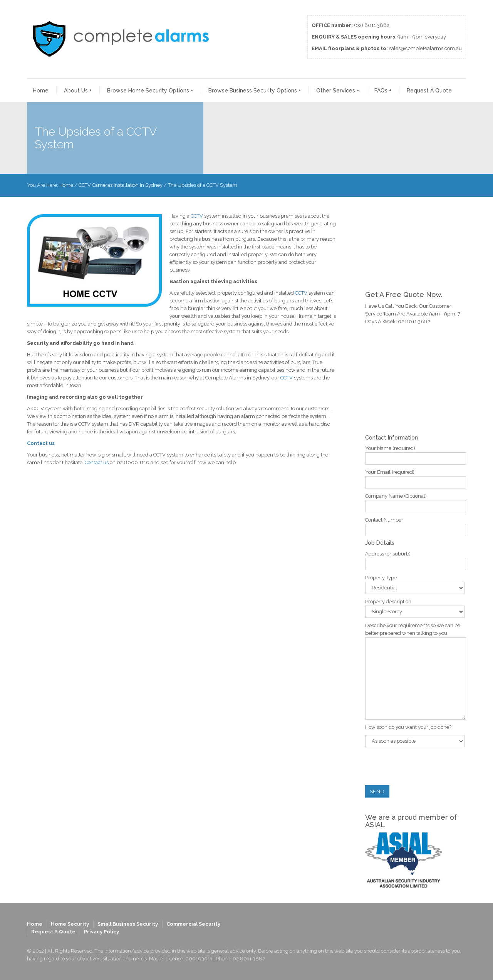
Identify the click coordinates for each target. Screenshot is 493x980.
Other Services (338, 91)
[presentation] (424, 766)
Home (41, 91)
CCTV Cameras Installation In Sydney (121, 185)
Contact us (41, 443)
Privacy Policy (101, 932)
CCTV (197, 216)
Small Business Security (128, 924)
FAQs (383, 91)
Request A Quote (429, 91)
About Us (78, 91)
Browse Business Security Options (255, 91)
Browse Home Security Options (150, 91)
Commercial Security (193, 924)
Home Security (70, 924)
